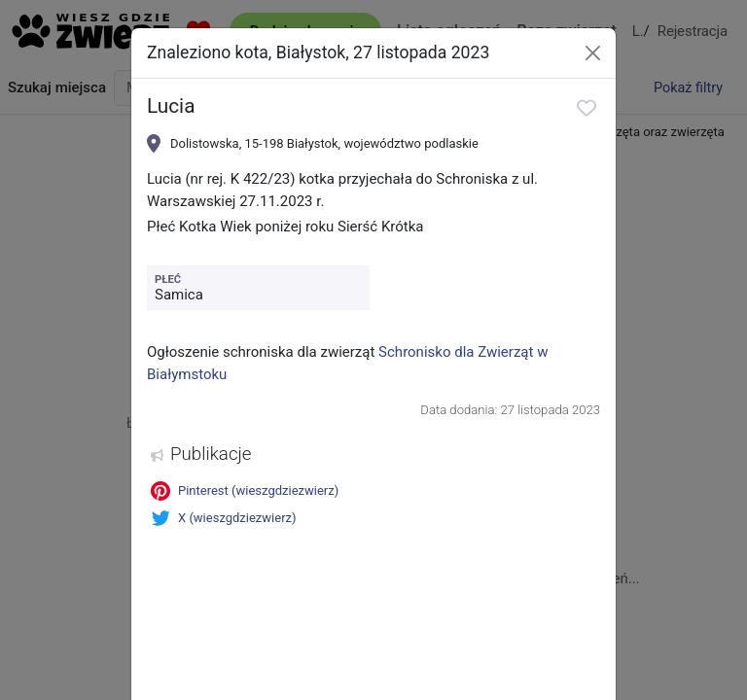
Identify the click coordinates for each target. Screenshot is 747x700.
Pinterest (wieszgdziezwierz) (245, 491)
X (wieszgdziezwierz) (224, 518)
